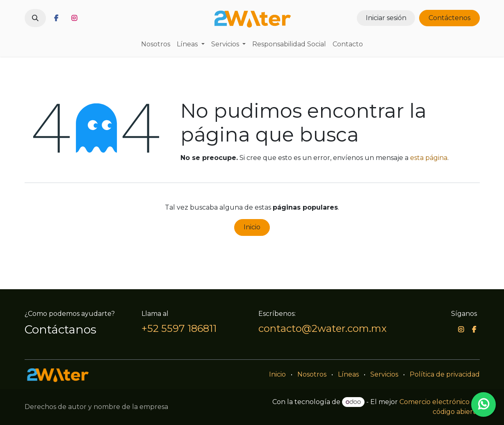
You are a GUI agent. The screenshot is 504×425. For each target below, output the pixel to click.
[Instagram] (74, 18)
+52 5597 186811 (179, 328)
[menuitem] (156, 44)
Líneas (348, 374)
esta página (429, 158)
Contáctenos (449, 18)
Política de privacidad (445, 374)
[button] (35, 18)
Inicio (252, 227)
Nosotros (312, 374)
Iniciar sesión (386, 18)
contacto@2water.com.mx (323, 328)
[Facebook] (56, 18)
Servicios (384, 374)
